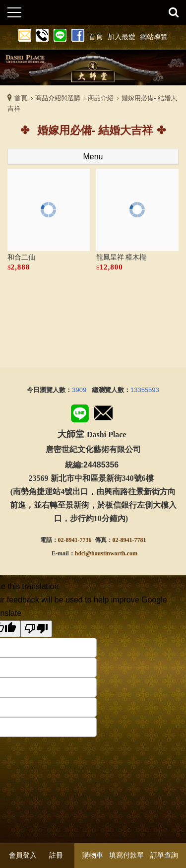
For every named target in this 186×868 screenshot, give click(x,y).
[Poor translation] (36, 629)
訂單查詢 (164, 855)
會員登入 (23, 855)
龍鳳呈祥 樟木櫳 (122, 257)
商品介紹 (101, 98)
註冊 (56, 855)
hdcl (80, 553)
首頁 (21, 98)
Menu (93, 157)
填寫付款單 (126, 855)
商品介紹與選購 (58, 98)
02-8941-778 (128, 540)
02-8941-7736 (75, 540)
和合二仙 (21, 257)
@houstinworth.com (112, 553)
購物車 (93, 855)
